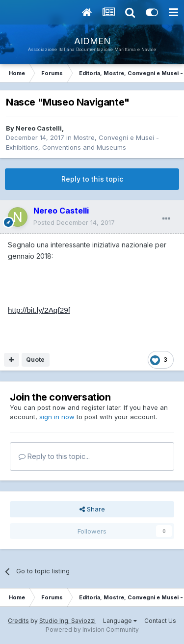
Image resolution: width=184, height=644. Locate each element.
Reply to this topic (92, 179)
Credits (18, 621)
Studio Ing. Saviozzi (67, 621)
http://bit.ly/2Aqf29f (39, 310)
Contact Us (160, 621)
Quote (35, 360)
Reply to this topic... (54, 456)
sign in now (57, 417)
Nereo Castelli (39, 128)
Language (120, 621)
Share (92, 509)
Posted (74, 222)
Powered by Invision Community (92, 630)
